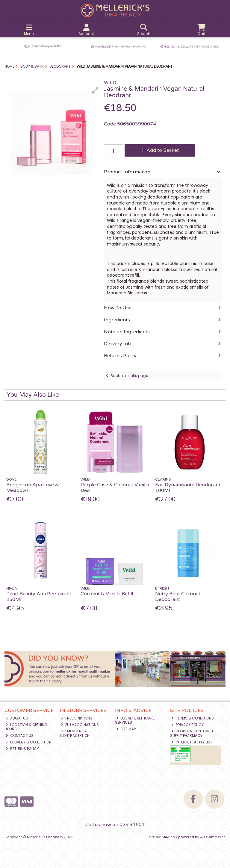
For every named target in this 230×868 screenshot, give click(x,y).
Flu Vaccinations (80, 725)
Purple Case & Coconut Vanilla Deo (115, 488)
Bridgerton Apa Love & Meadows (32, 488)
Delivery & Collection (29, 742)
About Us (17, 718)
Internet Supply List (192, 742)
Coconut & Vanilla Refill (107, 594)
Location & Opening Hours (26, 727)
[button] (95, 90)
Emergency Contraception (75, 733)
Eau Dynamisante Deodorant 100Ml (188, 488)
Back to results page (129, 376)
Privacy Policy (187, 725)
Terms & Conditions (193, 718)
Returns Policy (22, 749)
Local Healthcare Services (135, 720)
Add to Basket (160, 150)
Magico (168, 837)
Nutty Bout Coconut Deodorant (178, 597)
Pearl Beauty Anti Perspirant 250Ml (39, 597)
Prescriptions (77, 718)
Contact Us (20, 736)
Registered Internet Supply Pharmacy (192, 733)
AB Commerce (213, 837)
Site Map (126, 729)
